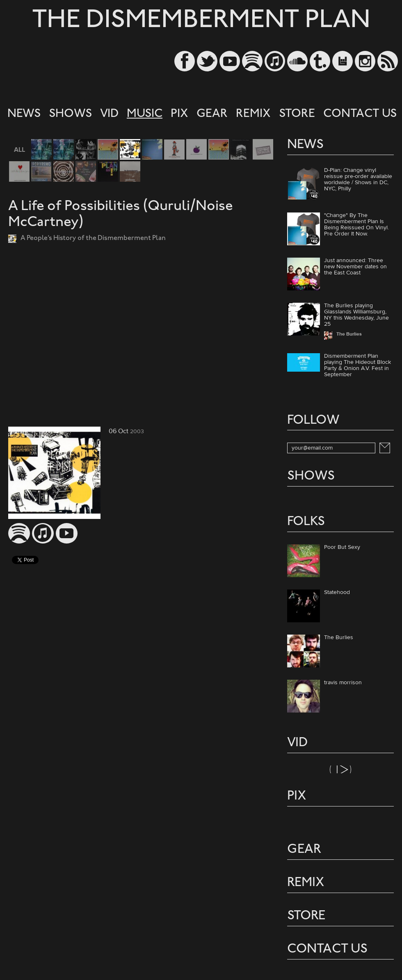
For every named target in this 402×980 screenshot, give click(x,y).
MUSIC (145, 114)
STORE (297, 114)
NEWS (24, 114)
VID (109, 114)
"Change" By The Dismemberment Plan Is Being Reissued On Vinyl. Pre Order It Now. (356, 225)
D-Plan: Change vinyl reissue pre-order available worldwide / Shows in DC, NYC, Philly (358, 179)
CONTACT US (360, 114)
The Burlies (339, 638)
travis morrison (343, 683)
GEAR (212, 114)
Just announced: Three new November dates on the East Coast (355, 267)
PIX (179, 114)
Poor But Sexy (342, 548)
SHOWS (70, 114)
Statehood (337, 593)
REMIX (253, 114)
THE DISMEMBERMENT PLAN (201, 21)
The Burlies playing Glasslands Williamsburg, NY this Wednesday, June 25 (356, 315)
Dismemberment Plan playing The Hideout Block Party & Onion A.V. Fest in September (357, 365)
